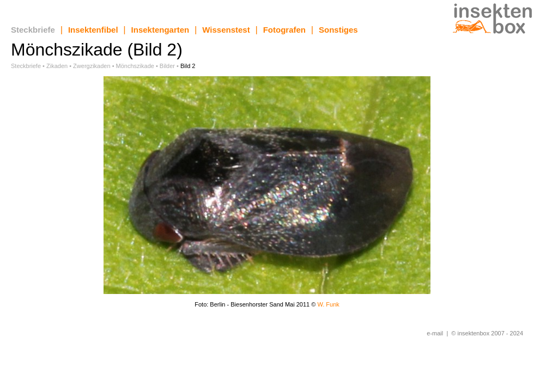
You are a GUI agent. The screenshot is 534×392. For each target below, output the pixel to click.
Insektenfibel (93, 30)
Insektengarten (160, 30)
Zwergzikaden (92, 66)
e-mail (435, 333)
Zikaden (57, 66)
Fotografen (284, 30)
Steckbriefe (33, 30)
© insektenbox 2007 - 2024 (487, 333)
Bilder (167, 66)
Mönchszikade (135, 66)
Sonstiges (338, 30)
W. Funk (328, 304)
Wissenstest (226, 30)
